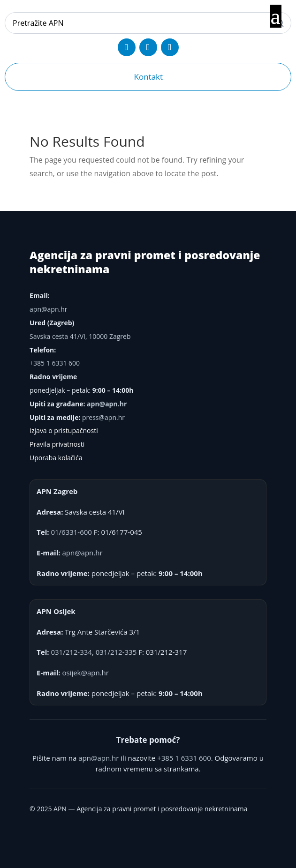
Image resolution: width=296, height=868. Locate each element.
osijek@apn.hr (85, 673)
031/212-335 (116, 652)
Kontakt (149, 77)
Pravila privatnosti (57, 444)
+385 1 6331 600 (55, 363)
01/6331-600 (71, 532)
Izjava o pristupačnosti (64, 430)
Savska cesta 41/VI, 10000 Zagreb (80, 336)
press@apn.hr (103, 417)
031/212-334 (71, 652)
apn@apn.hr (48, 309)
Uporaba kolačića (56, 458)
